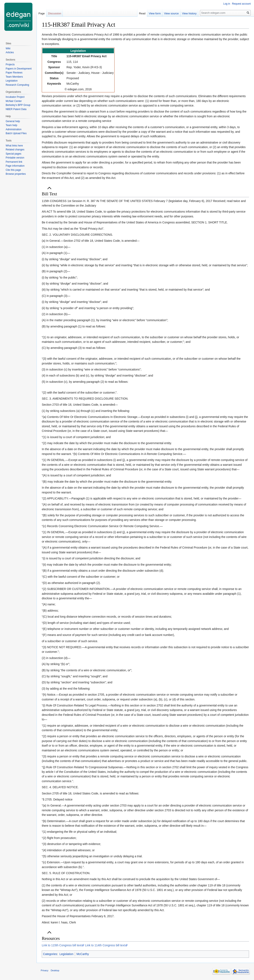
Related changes (15, 150)
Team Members (14, 77)
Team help (11, 125)
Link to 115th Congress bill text (62, 945)
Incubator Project (15, 97)
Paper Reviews (14, 73)
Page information (15, 166)
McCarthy (83, 954)
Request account (241, 4)
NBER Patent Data (16, 109)
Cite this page (13, 170)
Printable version (15, 158)
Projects (10, 64)
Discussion (55, 13)
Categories (50, 954)
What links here (14, 146)
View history (189, 13)
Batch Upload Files (16, 133)
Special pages (13, 154)
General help (13, 121)
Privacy (45, 970)
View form (155, 13)
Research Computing (17, 85)
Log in (227, 4)
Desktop (55, 970)
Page (42, 13)
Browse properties (16, 174)
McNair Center (14, 101)
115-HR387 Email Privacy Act (86, 56)
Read (142, 13)
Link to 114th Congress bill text (105, 945)
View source (171, 13)
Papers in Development (19, 69)
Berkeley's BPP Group (18, 105)
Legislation (66, 954)
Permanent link (14, 162)
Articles (10, 52)
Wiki (8, 48)
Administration (14, 129)
